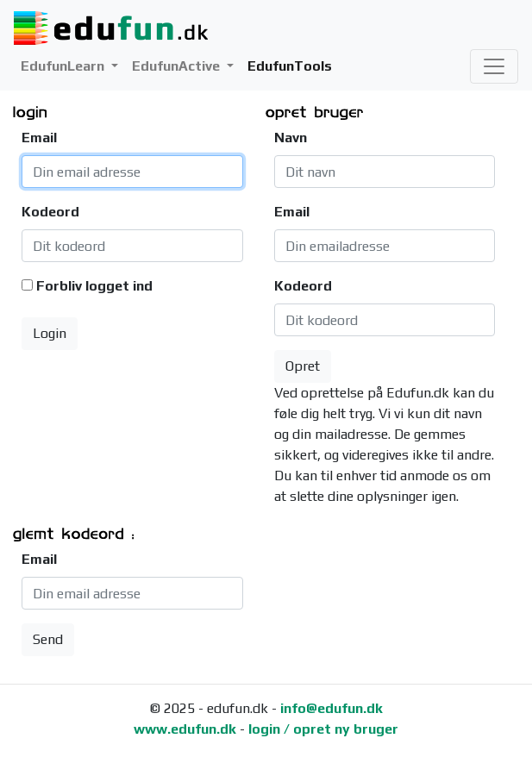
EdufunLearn (64, 66)
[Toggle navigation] (494, 66)
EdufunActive (178, 66)
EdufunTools (290, 66)
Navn (291, 138)
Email (39, 138)
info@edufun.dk (332, 708)
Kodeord (50, 212)
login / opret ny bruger (323, 729)
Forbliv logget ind (94, 286)
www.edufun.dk (185, 729)
